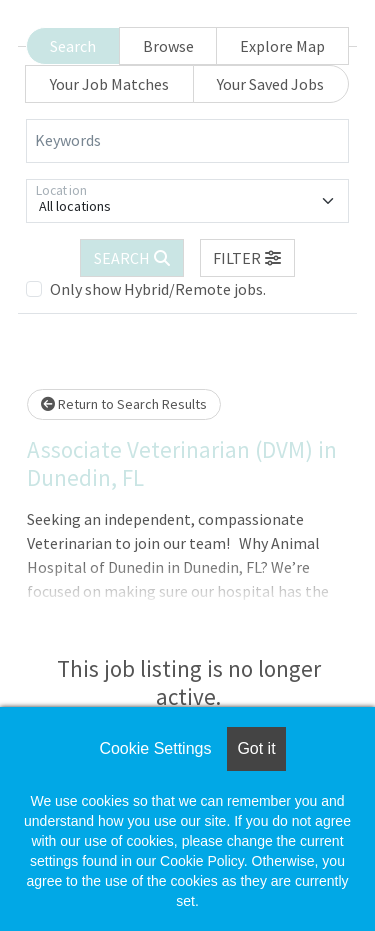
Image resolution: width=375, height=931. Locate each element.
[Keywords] (187, 141)
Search (73, 46)
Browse (168, 46)
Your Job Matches (109, 84)
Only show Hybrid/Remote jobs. (158, 289)
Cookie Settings (155, 748)
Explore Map (282, 46)
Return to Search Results (124, 404)
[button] (248, 258)
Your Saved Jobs (270, 84)
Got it (256, 748)
